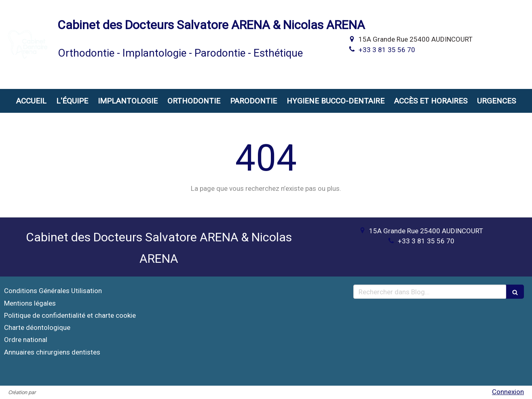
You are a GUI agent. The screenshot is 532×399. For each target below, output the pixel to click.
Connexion (508, 392)
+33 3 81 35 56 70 (387, 50)
